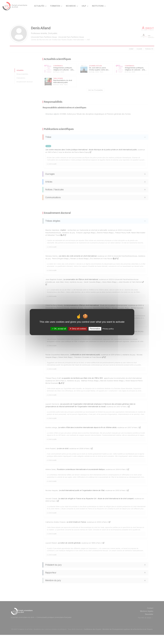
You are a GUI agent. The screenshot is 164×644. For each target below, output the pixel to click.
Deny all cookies (78, 329)
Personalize (95, 329)
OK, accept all (59, 329)
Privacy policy (108, 329)
